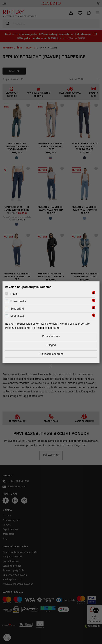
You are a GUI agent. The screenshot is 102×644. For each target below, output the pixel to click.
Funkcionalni (18, 301)
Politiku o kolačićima (18, 328)
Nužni (14, 294)
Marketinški (18, 316)
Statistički (17, 309)
